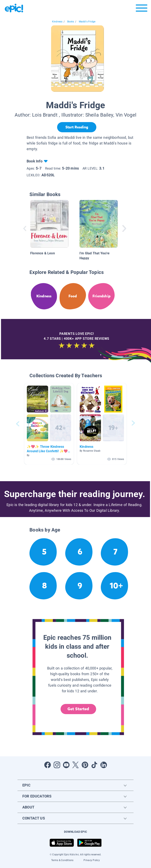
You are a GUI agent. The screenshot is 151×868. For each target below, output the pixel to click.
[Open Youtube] (66, 765)
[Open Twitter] (76, 765)
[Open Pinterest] (85, 765)
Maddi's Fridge (87, 22)
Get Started (78, 709)
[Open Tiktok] (94, 765)
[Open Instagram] (57, 765)
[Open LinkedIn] (104, 765)
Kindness (57, 22)
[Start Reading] (77, 127)
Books (71, 22)
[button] (49, 424)
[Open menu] (142, 9)
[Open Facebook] (48, 765)
